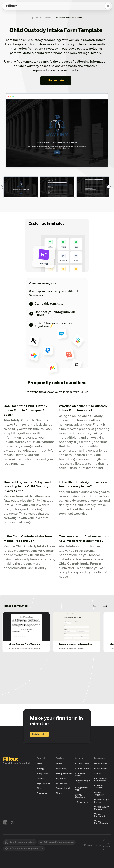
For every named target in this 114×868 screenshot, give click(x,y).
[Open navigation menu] (108, 6)
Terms (98, 845)
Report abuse (44, 784)
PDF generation (64, 774)
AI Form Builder (83, 769)
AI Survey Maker (80, 775)
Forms (59, 764)
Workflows (61, 784)
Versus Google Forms (101, 801)
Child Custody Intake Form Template (69, 18)
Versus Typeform (99, 794)
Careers (41, 779)
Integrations (43, 774)
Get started (39, 734)
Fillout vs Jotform (99, 787)
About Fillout (101, 769)
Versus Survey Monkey (101, 808)
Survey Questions (80, 796)
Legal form (47, 18)
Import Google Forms (82, 782)
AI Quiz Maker (82, 764)
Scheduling (61, 769)
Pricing (40, 769)
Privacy (88, 845)
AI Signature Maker (81, 789)
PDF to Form (81, 802)
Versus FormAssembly (102, 822)
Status (98, 774)
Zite (59, 793)
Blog (39, 788)
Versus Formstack (100, 815)
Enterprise (42, 793)
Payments (61, 779)
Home (39, 764)
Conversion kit (63, 788)
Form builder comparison (101, 780)
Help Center (100, 764)
